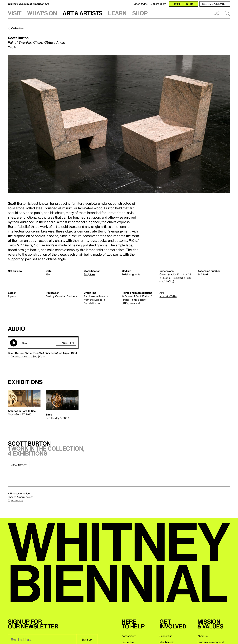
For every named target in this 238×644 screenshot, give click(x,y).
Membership (167, 642)
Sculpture (89, 274)
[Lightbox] (119, 124)
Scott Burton (18, 38)
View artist (19, 465)
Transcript (66, 343)
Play (14, 343)
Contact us (128, 642)
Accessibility (129, 636)
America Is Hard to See (24, 356)
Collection (17, 28)
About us (203, 636)
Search (227, 13)
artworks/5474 (168, 296)
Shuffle (216, 13)
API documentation (19, 493)
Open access (16, 500)
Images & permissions (21, 497)
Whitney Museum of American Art (28, 4)
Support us (166, 636)
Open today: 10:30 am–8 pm (150, 4)
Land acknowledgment (211, 642)
